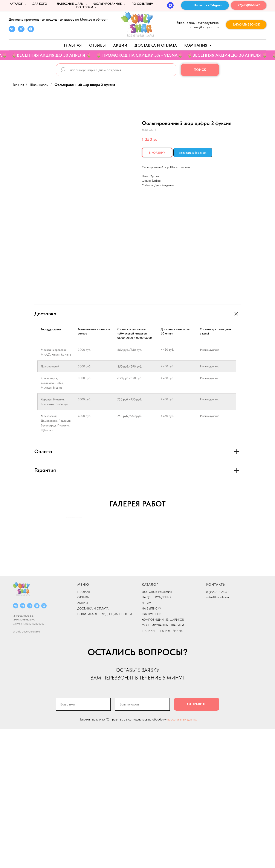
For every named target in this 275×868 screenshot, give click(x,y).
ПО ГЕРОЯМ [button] (85, 7)
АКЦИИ (120, 45)
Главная (73, 45)
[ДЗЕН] (37, 745)
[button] (246, 25)
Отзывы (98, 45)
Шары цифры (39, 85)
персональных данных (182, 859)
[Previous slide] (67, 587)
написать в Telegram (193, 153)
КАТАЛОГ (150, 724)
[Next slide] (208, 587)
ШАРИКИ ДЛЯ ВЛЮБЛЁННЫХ (162, 770)
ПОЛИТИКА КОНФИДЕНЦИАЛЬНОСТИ (105, 753)
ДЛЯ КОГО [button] (40, 4)
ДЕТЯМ (147, 742)
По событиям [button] (143, 4)
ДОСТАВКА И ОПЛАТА (93, 748)
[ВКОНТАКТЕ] (16, 745)
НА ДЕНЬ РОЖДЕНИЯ (157, 737)
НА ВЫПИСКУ (151, 748)
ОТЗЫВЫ (83, 737)
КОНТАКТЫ (216, 724)
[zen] (31, 31)
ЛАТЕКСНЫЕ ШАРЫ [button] (71, 4)
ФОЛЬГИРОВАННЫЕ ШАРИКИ (163, 765)
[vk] (12, 31)
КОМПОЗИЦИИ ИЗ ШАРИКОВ (163, 759)
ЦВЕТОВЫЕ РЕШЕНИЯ (157, 731)
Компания (197, 45)
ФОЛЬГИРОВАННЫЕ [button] (108, 4)
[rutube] (21, 31)
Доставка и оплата (156, 45)
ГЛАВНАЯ (84, 731)
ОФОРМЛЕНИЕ (153, 753)
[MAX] (170, 5)
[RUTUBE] (30, 745)
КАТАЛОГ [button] (16, 4)
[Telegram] (23, 745)
